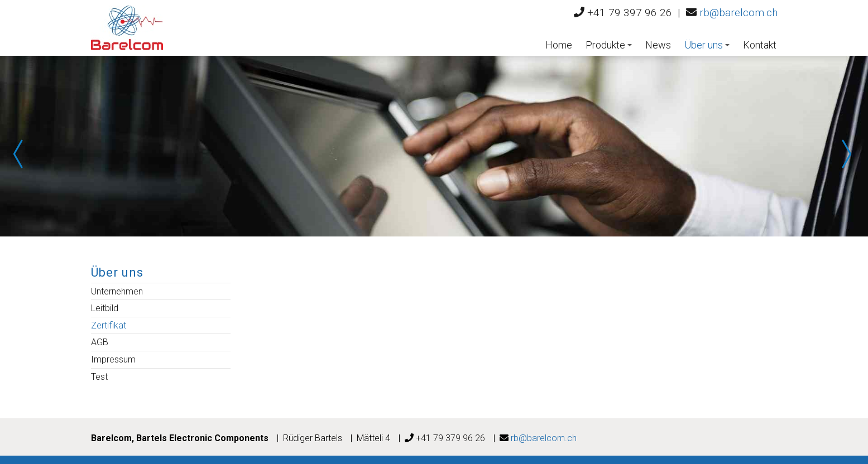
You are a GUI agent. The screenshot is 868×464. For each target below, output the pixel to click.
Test (99, 377)
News (658, 45)
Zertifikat (109, 325)
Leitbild (105, 308)
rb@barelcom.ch (738, 13)
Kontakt (760, 45)
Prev (22, 154)
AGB (100, 342)
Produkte (609, 45)
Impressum (113, 359)
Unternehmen (117, 291)
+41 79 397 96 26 (630, 13)
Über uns (707, 45)
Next (846, 154)
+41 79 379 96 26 (450, 438)
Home (559, 45)
